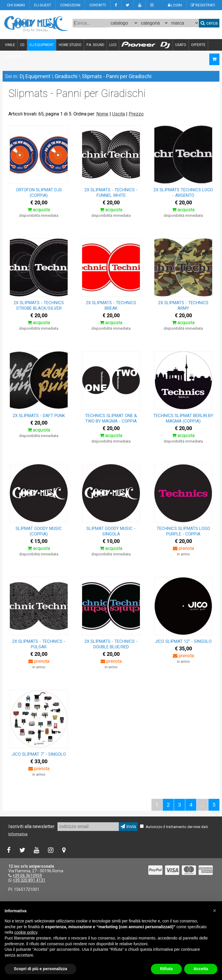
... (202, 805)
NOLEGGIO (13, 56)
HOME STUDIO (70, 45)
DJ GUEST (43, 5)
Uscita (119, 114)
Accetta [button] (201, 969)
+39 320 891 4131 (29, 880)
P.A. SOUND (95, 45)
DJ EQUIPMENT (42, 45)
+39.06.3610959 (27, 876)
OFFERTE (198, 45)
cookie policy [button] (26, 932)
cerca (209, 23)
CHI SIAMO (16, 5)
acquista (39, 210)
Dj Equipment (35, 76)
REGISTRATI (203, 5)
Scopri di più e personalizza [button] (40, 969)
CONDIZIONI (70, 5)
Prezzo (136, 114)
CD (22, 45)
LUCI (113, 45)
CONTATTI (98, 5)
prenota (183, 548)
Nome (102, 114)
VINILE (10, 45)
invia (128, 826)
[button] (214, 911)
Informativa (18, 834)
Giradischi (66, 76)
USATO (181, 45)
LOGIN (175, 5)
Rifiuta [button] (166, 969)
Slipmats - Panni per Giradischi (117, 76)
